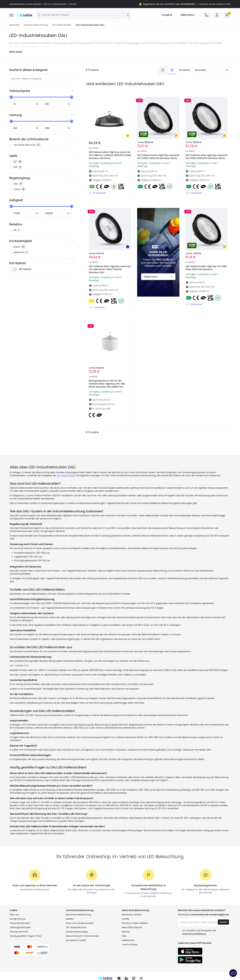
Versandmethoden (20, 914)
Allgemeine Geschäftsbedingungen (62, 969)
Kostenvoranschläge (77, 922)
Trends (126, 909)
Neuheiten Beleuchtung (78, 905)
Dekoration (187, 15)
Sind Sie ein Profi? (19, 922)
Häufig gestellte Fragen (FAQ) (26, 926)
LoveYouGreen (130, 935)
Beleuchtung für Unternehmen (82, 926)
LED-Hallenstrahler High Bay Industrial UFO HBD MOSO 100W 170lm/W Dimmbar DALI (110, 270)
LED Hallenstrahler (62, 25)
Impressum (191, 969)
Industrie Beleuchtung (36, 25)
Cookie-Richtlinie (123, 969)
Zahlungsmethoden (20, 918)
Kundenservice (18, 909)
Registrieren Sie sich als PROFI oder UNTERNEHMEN (169, 4)
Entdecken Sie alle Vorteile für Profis (215, 4)
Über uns (14, 905)
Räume (126, 922)
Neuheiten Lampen (132, 905)
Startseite (14, 25)
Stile (124, 926)
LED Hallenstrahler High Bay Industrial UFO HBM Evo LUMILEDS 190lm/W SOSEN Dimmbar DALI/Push (110, 155)
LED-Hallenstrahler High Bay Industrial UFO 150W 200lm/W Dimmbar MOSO (207, 157)
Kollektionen (128, 931)
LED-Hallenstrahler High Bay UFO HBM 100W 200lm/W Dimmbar (205, 254)
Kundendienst (172, 969)
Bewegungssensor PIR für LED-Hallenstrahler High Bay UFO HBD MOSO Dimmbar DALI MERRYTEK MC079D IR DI (108, 372)
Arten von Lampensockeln (80, 914)
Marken (70, 909)
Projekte (167, 15)
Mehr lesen (16, 52)
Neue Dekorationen (132, 918)
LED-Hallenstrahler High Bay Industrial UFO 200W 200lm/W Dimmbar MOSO (158, 157)
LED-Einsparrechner (76, 918)
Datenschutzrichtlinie (98, 969)
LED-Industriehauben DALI (90, 25)
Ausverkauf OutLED (76, 931)
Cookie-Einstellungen (149, 969)
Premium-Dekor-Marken (135, 914)
